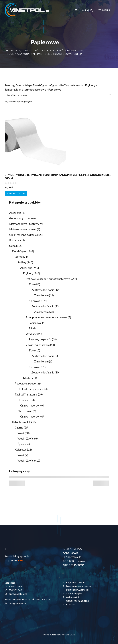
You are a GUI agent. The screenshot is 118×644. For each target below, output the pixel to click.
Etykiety (48, 50)
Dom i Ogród (31, 50)
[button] (87, 10)
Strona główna (13, 85)
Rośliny (13, 54)
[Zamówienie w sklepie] (59, 95)
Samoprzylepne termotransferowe (46, 54)
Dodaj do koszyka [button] (16, 193)
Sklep (78, 54)
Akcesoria (13, 50)
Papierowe (75, 50)
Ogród (61, 50)
